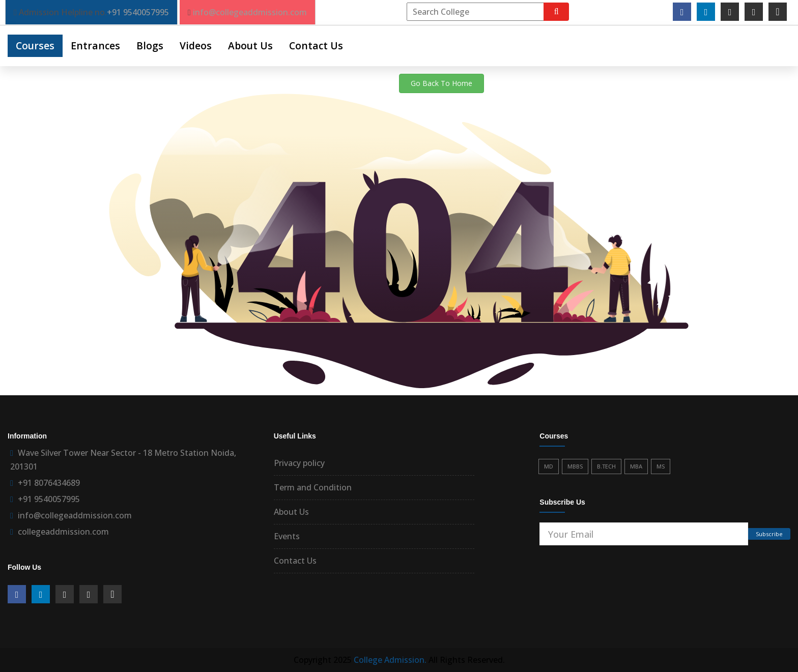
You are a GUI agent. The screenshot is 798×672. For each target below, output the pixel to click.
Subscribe (769, 534)
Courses (35, 46)
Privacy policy (299, 463)
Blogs (150, 46)
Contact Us (316, 46)
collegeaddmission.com (63, 532)
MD (549, 466)
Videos (196, 46)
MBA (636, 466)
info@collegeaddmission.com (250, 12)
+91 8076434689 (49, 483)
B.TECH (606, 466)
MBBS (575, 466)
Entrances (95, 46)
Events (287, 536)
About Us (250, 46)
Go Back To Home (441, 83)
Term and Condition (313, 487)
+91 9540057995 (138, 12)
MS (661, 466)
